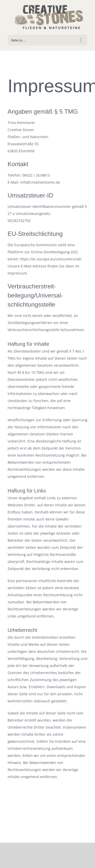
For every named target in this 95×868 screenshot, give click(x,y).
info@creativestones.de (65, 823)
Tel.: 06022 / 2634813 (28, 823)
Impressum (36, 817)
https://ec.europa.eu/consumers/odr (51, 259)
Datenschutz (58, 817)
